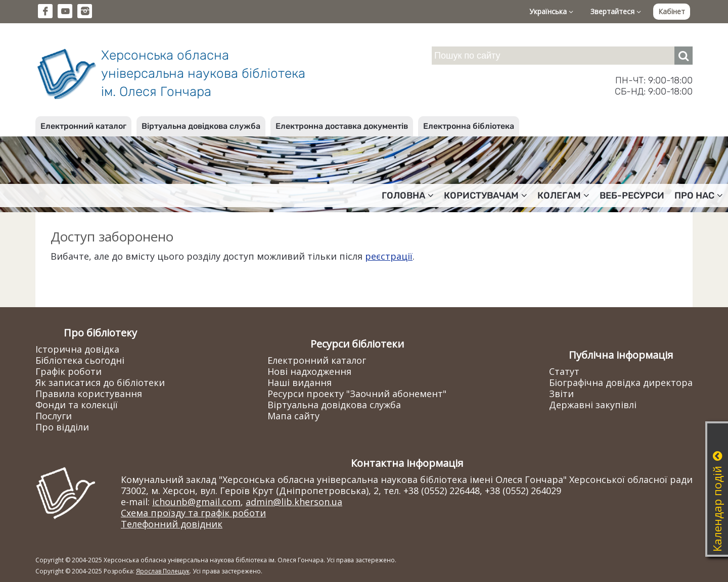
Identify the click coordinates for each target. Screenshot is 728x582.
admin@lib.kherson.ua (294, 502)
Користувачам (486, 196)
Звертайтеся (616, 11)
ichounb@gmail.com (196, 502)
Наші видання (300, 382)
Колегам (563, 196)
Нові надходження (309, 371)
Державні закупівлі (593, 405)
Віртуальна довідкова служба (201, 126)
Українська (551, 11)
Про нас (699, 196)
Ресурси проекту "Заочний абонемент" (357, 394)
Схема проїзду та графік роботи (193, 513)
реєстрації (389, 256)
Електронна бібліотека (469, 126)
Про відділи (62, 427)
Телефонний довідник (172, 524)
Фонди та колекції (77, 405)
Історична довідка (77, 349)
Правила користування (89, 394)
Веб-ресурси (632, 196)
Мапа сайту (293, 416)
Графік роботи (69, 371)
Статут (564, 371)
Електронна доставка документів (342, 126)
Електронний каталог (83, 126)
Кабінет (672, 11)
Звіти (561, 394)
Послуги (54, 416)
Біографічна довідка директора (621, 382)
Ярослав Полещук (163, 571)
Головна (408, 196)
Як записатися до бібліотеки (100, 382)
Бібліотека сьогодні (80, 360)
